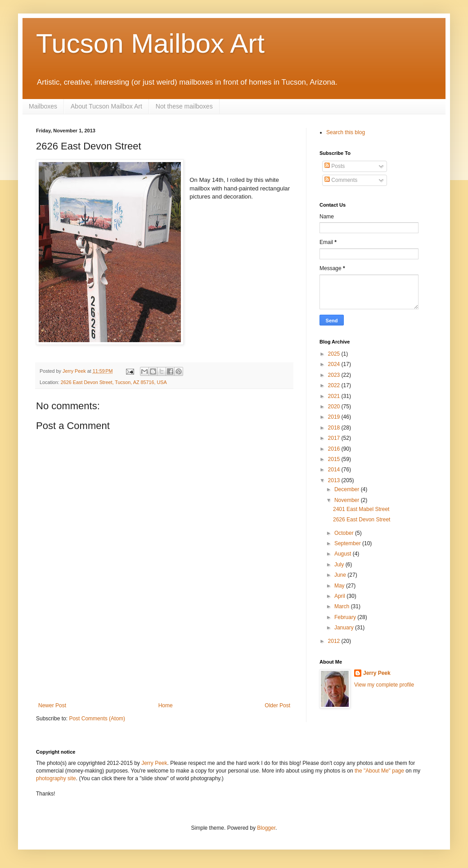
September (348, 543)
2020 (335, 407)
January (345, 628)
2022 (335, 385)
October (345, 533)
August (344, 554)
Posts (335, 166)
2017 (335, 438)
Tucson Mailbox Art (150, 43)
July (340, 565)
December (348, 489)
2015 (335, 459)
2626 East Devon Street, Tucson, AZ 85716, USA (114, 382)
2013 (335, 480)
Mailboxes (43, 106)
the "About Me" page (379, 771)
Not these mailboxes (184, 106)
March (343, 606)
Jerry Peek (377, 673)
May (340, 586)
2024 (335, 364)
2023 (335, 375)
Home (166, 705)
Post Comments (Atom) (97, 719)
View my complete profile (384, 685)
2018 (335, 428)
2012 (335, 641)
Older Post (277, 705)
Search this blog (346, 132)
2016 (335, 449)
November (348, 500)
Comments (341, 180)
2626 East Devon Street (362, 520)
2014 (335, 470)
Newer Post (52, 705)
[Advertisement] (164, 663)
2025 (335, 354)
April (340, 596)
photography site (56, 778)
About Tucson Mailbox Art (106, 106)
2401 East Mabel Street (361, 509)
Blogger (266, 828)
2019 (335, 417)
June (341, 575)
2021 (335, 396)
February (346, 617)
